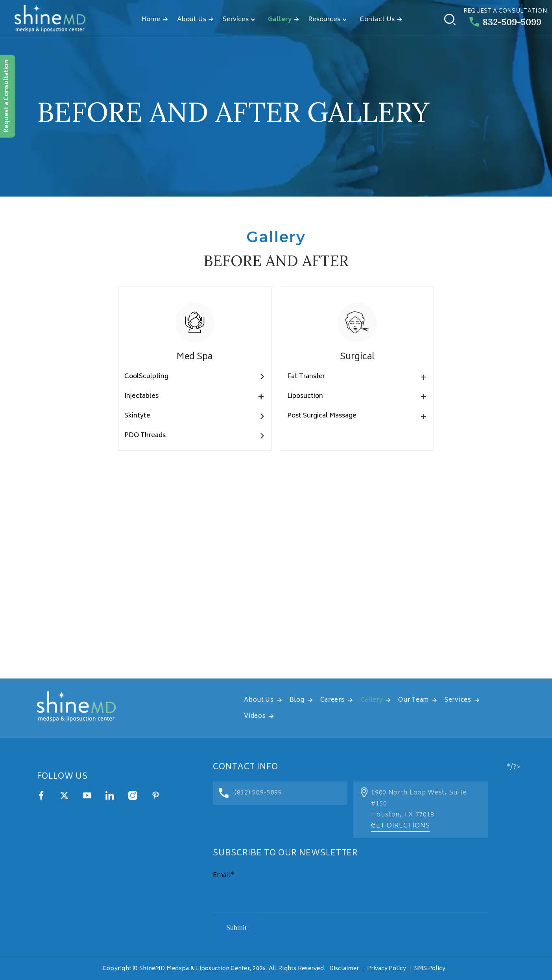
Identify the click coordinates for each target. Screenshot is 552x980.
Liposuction (357, 396)
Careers (332, 700)
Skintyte (195, 416)
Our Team (414, 700)
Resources (324, 20)
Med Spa (195, 358)
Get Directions (401, 826)
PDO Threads (195, 436)
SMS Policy (430, 969)
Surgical (357, 358)
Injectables (195, 396)
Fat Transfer (357, 377)
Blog (297, 700)
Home (151, 20)
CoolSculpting (195, 377)
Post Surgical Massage (357, 416)
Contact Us (377, 20)
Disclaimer (344, 969)
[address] (276, 580)
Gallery (280, 20)
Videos (255, 716)
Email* (224, 875)
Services (236, 20)
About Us (192, 20)
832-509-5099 (505, 22)
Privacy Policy (387, 969)
